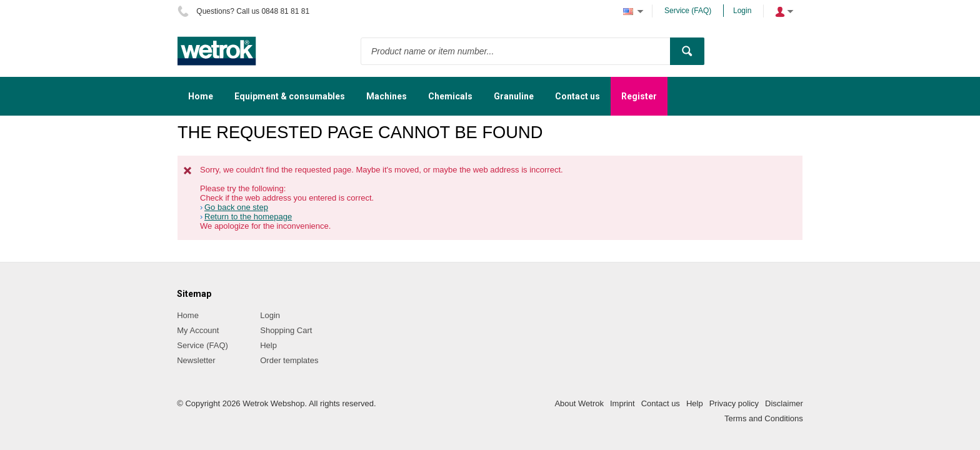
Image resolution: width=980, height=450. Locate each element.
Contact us (661, 403)
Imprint (622, 403)
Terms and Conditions (764, 418)
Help (268, 345)
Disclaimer (784, 403)
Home (188, 315)
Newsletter (196, 360)
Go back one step (236, 207)
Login (742, 11)
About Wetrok (579, 403)
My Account (198, 330)
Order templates (289, 360)
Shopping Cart (286, 330)
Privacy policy (734, 403)
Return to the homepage (248, 217)
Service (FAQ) (688, 11)
